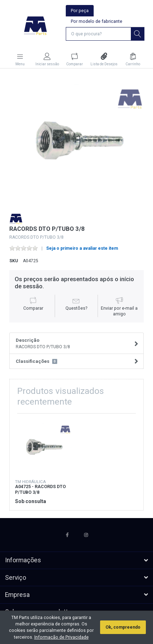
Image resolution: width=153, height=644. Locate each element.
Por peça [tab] (80, 11)
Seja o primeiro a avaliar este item (82, 248)
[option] (77, 141)
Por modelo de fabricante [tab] (97, 21)
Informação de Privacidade (61, 637)
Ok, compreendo (123, 627)
